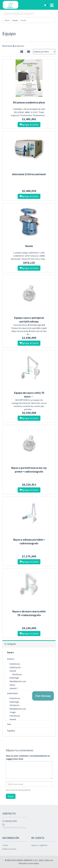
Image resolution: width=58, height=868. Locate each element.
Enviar (11, 796)
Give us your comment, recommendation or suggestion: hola (28, 757)
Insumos (11, 659)
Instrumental (12, 693)
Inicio (7, 20)
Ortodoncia (17, 674)
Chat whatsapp (43, 696)
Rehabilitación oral (18, 681)
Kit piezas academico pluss (29, 102)
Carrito (5, 845)
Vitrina (12, 685)
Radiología (14, 678)
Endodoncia (15, 664)
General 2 (13, 688)
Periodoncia (15, 716)
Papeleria (11, 731)
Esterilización (15, 667)
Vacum (29, 246)
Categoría (11, 644)
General (13, 671)
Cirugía (13, 712)
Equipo (15, 20)
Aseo (9, 724)
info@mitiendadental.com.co (14, 826)
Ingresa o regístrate (39, 845)
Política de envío (9, 849)
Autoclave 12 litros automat (29, 174)
